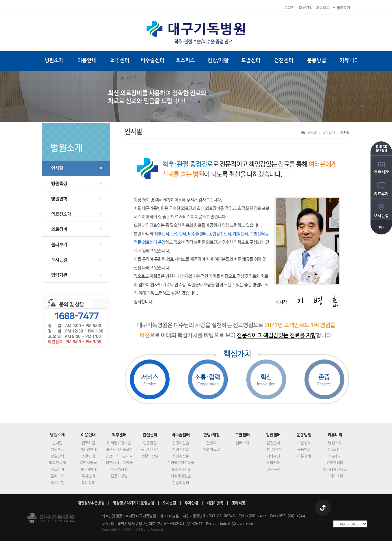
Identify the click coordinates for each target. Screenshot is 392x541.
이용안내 (87, 61)
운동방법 (316, 61)
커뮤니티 (349, 61)
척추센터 (120, 61)
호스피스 (185, 61)
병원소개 (54, 61)
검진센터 (284, 61)
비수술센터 (153, 61)
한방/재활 (218, 61)
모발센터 (251, 61)
